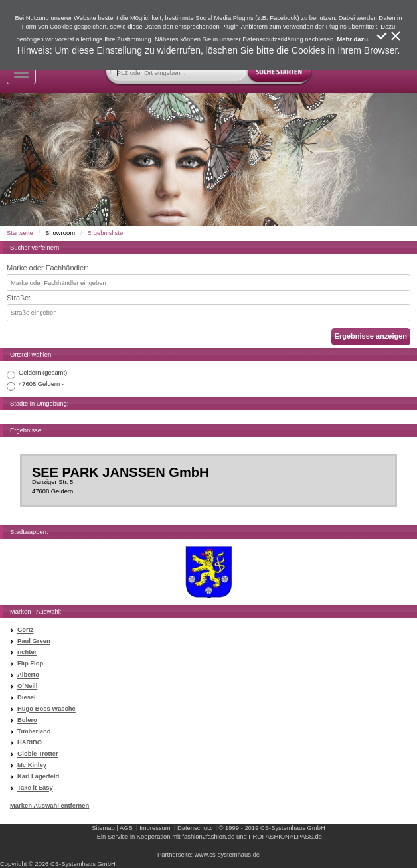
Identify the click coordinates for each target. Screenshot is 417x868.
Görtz (26, 630)
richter (27, 652)
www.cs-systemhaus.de (227, 854)
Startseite (20, 233)
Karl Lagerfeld (38, 777)
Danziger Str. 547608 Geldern (208, 480)
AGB (126, 828)
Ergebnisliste (105, 233)
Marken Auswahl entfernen (49, 805)
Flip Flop (30, 664)
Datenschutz (195, 828)
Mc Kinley (32, 765)
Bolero (27, 720)
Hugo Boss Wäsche (46, 709)
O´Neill (27, 686)
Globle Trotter (38, 754)
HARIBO (30, 743)
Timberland (34, 732)
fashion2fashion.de (208, 836)
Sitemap (103, 828)
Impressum (155, 828)
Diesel (27, 698)
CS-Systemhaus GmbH (293, 828)
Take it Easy (35, 788)
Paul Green (34, 641)
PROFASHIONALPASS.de (285, 836)
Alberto (28, 675)
